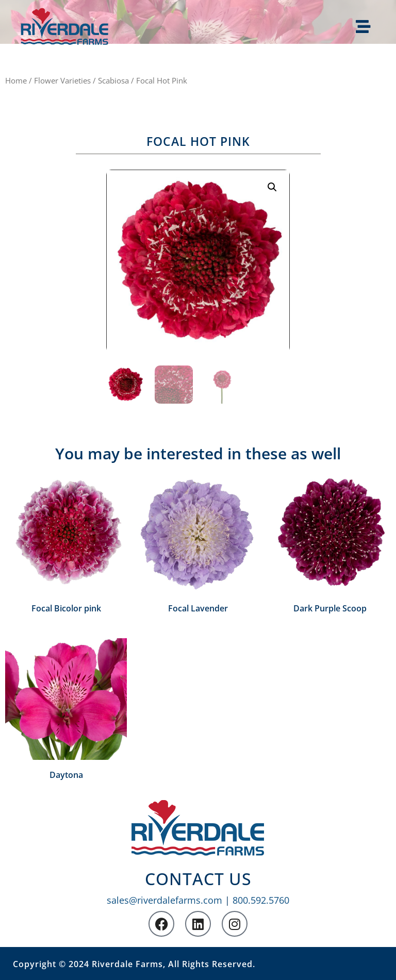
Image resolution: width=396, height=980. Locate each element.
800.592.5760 (261, 900)
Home (16, 80)
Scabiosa (113, 80)
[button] (272, 187)
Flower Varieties (62, 80)
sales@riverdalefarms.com (164, 900)
